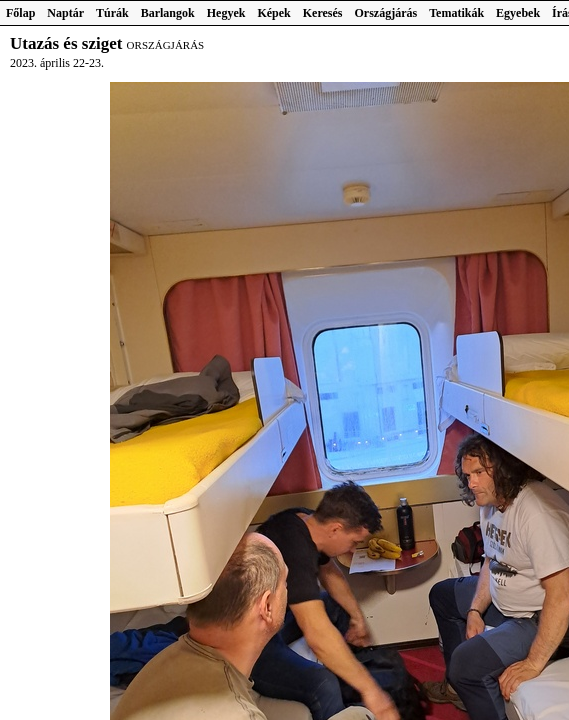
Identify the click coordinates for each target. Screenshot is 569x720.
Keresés (323, 13)
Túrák (112, 13)
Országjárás (386, 13)
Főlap (20, 13)
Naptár (65, 13)
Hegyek (226, 13)
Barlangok (168, 13)
